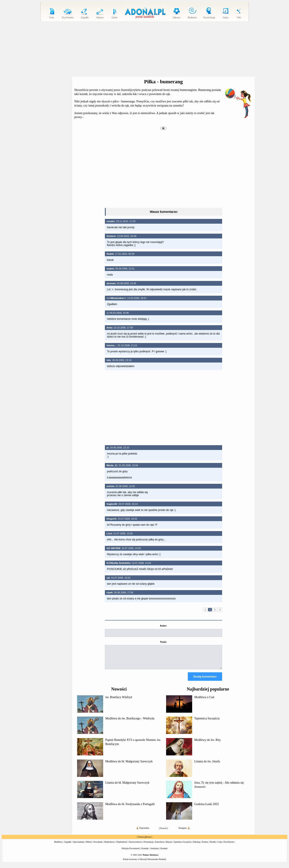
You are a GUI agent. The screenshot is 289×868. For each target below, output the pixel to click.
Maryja (169, 846)
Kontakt (164, 852)
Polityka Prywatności (131, 852)
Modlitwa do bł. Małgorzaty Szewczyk (129, 765)
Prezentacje (149, 846)
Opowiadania (78, 846)
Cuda (220, 846)
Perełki (213, 846)
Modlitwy (58, 846)
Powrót (163, 832)
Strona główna (144, 841)
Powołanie (98, 846)
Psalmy (205, 846)
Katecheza (160, 846)
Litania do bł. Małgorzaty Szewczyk (127, 787)
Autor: (163, 626)
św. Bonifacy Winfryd (119, 701)
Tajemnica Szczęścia (207, 722)
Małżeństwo (110, 846)
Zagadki (68, 846)
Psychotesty (229, 846)
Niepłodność (122, 846)
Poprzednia (143, 832)
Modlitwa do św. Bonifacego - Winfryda (130, 722)
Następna (184, 832)
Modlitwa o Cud (204, 701)
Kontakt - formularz (150, 852)
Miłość (89, 846)
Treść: (163, 642)
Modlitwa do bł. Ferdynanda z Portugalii (130, 808)
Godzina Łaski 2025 (207, 808)
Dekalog (197, 846)
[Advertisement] (145, 49)
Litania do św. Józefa (207, 765)
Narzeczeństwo (135, 846)
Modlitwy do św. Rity (208, 744)
